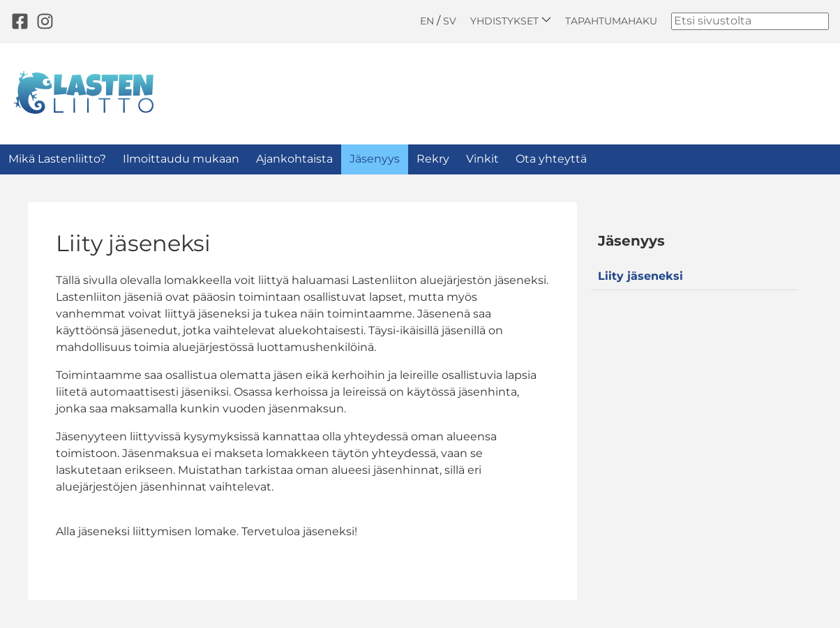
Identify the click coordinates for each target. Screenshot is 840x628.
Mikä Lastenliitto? (57, 159)
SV (450, 21)
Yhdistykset (511, 21)
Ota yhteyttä (551, 159)
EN (427, 21)
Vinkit (482, 159)
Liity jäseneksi (640, 276)
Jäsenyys (375, 159)
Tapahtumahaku (611, 21)
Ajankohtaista (294, 159)
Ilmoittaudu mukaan (181, 159)
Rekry (433, 159)
